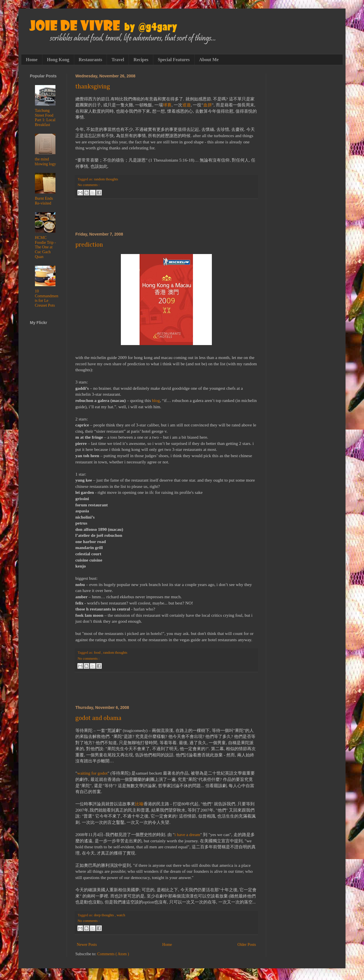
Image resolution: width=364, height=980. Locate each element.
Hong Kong (58, 60)
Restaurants (91, 60)
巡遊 (187, 105)
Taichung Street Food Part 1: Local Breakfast (45, 118)
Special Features (174, 60)
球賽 (167, 105)
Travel (118, 60)
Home (32, 60)
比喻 (139, 804)
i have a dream (187, 834)
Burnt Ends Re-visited (44, 201)
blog (156, 400)
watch (121, 915)
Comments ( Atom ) (113, 954)
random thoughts (106, 179)
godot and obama (98, 718)
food (98, 653)
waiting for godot (92, 773)
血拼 (208, 105)
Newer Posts (87, 945)
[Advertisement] (166, 215)
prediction (89, 245)
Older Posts (247, 945)
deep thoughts (104, 915)
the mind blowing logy (45, 162)
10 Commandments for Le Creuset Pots (47, 298)
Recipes (141, 60)
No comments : (89, 185)
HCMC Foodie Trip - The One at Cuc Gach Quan (45, 247)
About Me (209, 60)
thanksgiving (93, 87)
